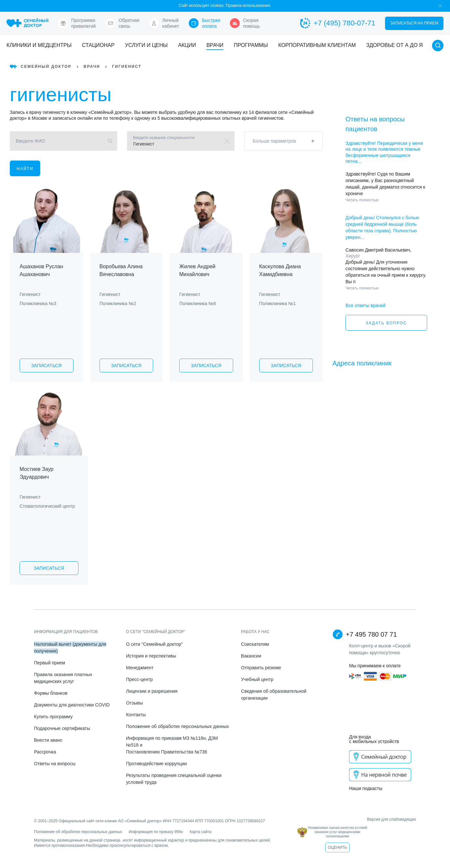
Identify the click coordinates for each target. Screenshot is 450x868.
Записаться (47, 365)
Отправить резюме (261, 668)
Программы (251, 45)
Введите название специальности (164, 138)
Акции (187, 45)
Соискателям (255, 644)
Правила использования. (248, 6)
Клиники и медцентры (39, 45)
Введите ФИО (30, 141)
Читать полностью (362, 200)
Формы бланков (51, 693)
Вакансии (251, 656)
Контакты (136, 715)
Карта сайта (201, 832)
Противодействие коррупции (156, 764)
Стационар (98, 45)
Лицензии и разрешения (152, 691)
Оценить (337, 847)
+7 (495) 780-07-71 (337, 23)
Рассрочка (45, 752)
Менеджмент (140, 668)
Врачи (215, 45)
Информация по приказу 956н (156, 832)
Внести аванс (48, 740)
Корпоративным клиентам (317, 45)
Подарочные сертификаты (62, 728)
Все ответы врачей (365, 305)
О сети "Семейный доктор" (154, 644)
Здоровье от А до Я (395, 45)
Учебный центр (257, 679)
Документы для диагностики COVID (72, 705)
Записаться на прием (414, 23)
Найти (25, 169)
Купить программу (53, 717)
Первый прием (49, 663)
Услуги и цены (146, 45)
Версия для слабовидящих (357, 819)
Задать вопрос (386, 323)
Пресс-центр (139, 679)
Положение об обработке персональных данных (177, 726)
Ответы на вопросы (55, 764)
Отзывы (134, 703)
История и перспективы (151, 656)
